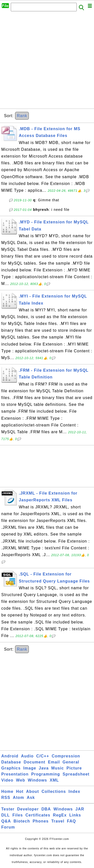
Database (11, 762)
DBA (46, 809)
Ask (31, 798)
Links (75, 815)
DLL (6, 815)
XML (54, 780)
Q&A (6, 821)
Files (18, 815)
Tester (8, 809)
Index (74, 791)
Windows (37, 780)
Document (35, 762)
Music (58, 768)
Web (21, 780)
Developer (28, 809)
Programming (45, 774)
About (32, 791)
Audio (27, 756)
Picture (74, 768)
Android (10, 756)
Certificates (38, 815)
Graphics (11, 768)
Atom (18, 798)
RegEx (60, 815)
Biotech (22, 821)
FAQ (71, 821)
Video (7, 780)
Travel (58, 821)
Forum (8, 827)
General (71, 762)
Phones (41, 821)
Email (54, 762)
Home (7, 791)
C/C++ (43, 756)
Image (30, 768)
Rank (22, 116)
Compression (66, 756)
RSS (6, 798)
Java (44, 768)
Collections (54, 791)
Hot (20, 791)
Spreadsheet (76, 774)
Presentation (15, 774)
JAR (80, 809)
